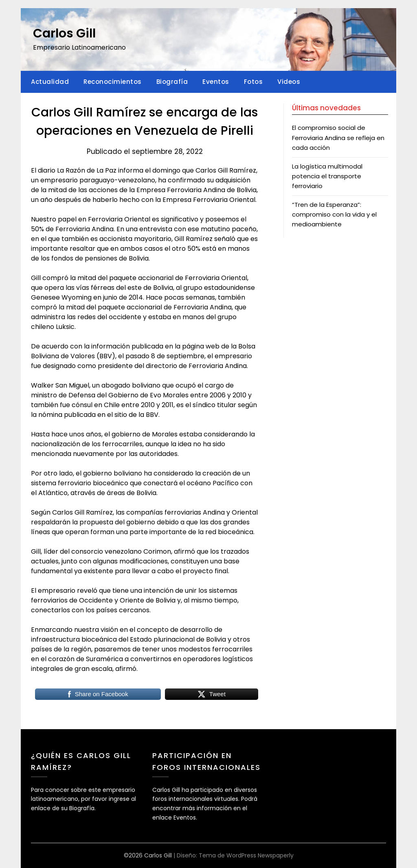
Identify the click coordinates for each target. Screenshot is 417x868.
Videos (289, 82)
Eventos (216, 82)
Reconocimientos (113, 82)
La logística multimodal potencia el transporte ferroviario (327, 176)
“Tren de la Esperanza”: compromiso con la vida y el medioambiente (334, 215)
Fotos (253, 82)
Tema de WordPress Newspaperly (246, 855)
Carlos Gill (64, 33)
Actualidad (50, 82)
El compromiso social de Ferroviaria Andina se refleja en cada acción (338, 138)
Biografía (172, 82)
